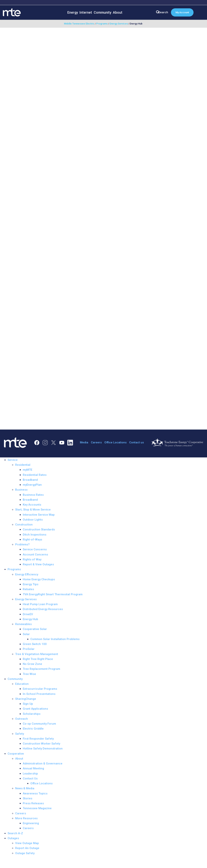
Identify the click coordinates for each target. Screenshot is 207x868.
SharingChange (26, 699)
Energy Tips (31, 584)
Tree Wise (29, 674)
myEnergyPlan (32, 485)
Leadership (30, 774)
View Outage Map (27, 843)
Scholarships (32, 714)
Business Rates (33, 495)
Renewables (23, 624)
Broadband (30, 480)
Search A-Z (15, 833)
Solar (26, 634)
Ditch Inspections (35, 535)
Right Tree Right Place (38, 659)
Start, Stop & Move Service (33, 510)
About (118, 12)
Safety (20, 734)
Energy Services (26, 599)
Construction (24, 525)
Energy (73, 12)
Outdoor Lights (33, 520)
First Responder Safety (38, 739)
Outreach (22, 719)
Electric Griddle (33, 729)
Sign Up (28, 704)
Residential (23, 465)
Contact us (137, 442)
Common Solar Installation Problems (55, 639)
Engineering (31, 823)
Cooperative (16, 754)
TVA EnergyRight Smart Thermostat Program (53, 594)
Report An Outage (27, 848)
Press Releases (33, 803)
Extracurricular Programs (40, 689)
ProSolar (29, 649)
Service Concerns (35, 549)
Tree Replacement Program (41, 669)
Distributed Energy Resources (43, 609)
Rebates (28, 589)
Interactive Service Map (39, 515)
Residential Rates (35, 475)
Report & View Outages (38, 564)
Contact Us (30, 778)
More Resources (26, 818)
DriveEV (28, 614)
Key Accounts (32, 505)
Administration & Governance (43, 764)
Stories (28, 798)
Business (21, 490)
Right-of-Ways (32, 540)
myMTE (28, 470)
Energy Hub (30, 619)
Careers (96, 442)
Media (84, 442)
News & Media (25, 788)
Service (13, 460)
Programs (14, 569)
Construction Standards (39, 529)
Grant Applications (35, 709)
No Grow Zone (32, 664)
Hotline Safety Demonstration (43, 749)
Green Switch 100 (35, 644)
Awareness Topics (35, 793)
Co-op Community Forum (39, 724)
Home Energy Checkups (39, 579)
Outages (13, 838)
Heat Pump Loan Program (40, 604)
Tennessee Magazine (37, 808)
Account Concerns (35, 555)
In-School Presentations (39, 694)
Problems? (22, 544)
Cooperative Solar (35, 629)
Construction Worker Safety (41, 744)
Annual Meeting (33, 768)
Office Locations (115, 442)
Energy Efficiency (27, 574)
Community (103, 12)
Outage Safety (25, 853)
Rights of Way (32, 559)
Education (22, 684)
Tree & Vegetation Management (37, 654)
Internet (86, 12)
